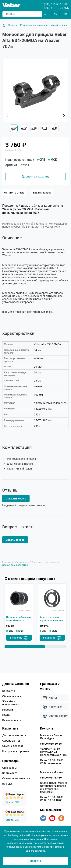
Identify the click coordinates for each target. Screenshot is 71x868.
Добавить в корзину (35, 176)
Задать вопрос (42, 193)
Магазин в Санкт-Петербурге (51, 737)
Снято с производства (16, 778)
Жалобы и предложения (11, 703)
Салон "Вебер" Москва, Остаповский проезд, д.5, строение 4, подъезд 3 (54, 787)
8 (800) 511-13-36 (52, 8)
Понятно (35, 861)
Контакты (9, 691)
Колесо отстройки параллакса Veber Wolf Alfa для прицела (52, 619)
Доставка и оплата (14, 735)
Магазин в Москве (52, 772)
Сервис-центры (12, 741)
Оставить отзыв (14, 193)
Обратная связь (12, 696)
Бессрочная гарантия (16, 751)
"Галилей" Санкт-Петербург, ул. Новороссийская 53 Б (54, 752)
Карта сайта (10, 773)
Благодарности (12, 720)
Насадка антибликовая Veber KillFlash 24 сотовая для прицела (19, 619)
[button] (64, 116)
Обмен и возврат (13, 746)
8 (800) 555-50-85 (52, 4)
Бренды (7, 784)
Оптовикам (9, 768)
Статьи (7, 715)
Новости (8, 710)
